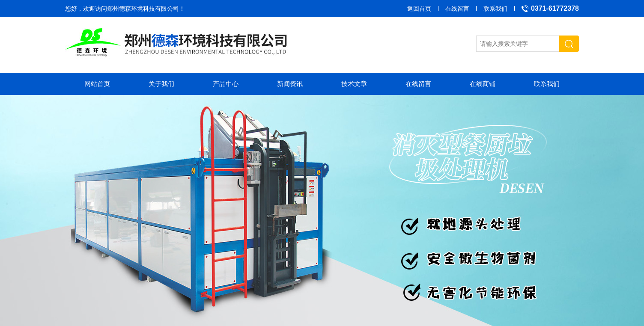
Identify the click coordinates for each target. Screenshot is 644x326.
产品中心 (226, 84)
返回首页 (419, 9)
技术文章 (354, 84)
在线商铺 (483, 84)
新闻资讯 (290, 84)
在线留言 (457, 9)
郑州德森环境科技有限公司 (143, 9)
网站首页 (97, 84)
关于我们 (161, 84)
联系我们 (495, 9)
